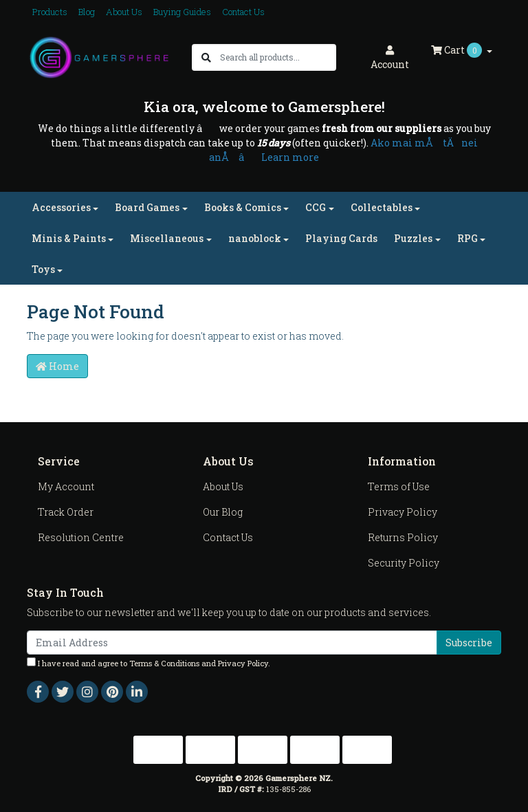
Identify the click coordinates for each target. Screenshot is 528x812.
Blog (87, 12)
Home (57, 366)
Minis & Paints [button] (69, 238)
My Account (66, 486)
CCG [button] (316, 207)
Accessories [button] (61, 207)
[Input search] (277, 57)
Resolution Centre (81, 537)
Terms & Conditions (164, 663)
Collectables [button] (382, 207)
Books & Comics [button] (243, 207)
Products (50, 12)
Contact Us (243, 12)
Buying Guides (182, 12)
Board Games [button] (147, 207)
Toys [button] (43, 269)
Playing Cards (341, 238)
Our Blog (223, 512)
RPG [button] (467, 238)
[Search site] (206, 57)
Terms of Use (399, 486)
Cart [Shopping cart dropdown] (458, 50)
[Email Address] (232, 643)
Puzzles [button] (413, 238)
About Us (124, 12)
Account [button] (390, 58)
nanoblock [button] (255, 238)
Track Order (66, 512)
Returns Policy (403, 537)
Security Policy (404, 563)
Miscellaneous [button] (167, 238)
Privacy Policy (403, 512)
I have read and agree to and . (148, 663)
